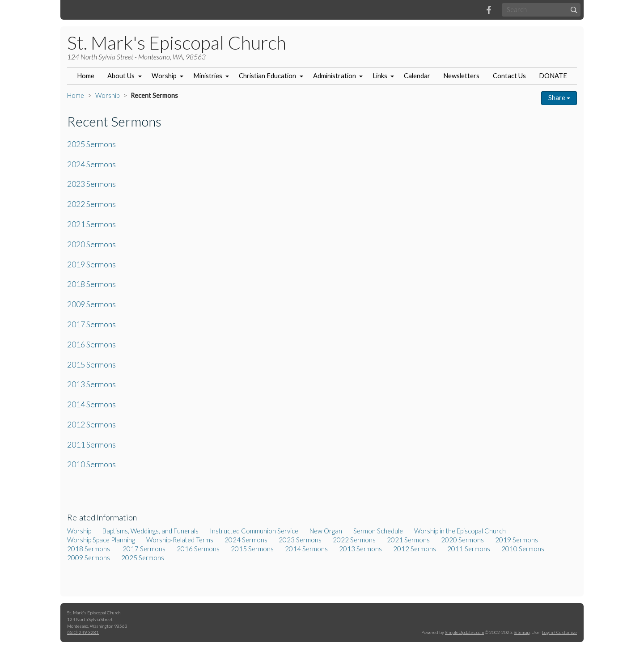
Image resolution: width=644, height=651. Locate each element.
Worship (164, 76)
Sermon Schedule (378, 531)
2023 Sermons (91, 184)
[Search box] (541, 10)
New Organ (326, 531)
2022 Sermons (91, 204)
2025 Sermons (91, 144)
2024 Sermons (91, 164)
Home (86, 76)
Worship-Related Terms (180, 540)
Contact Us (509, 76)
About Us (121, 76)
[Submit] (574, 10)
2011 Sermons (91, 444)
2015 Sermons (91, 364)
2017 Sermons (91, 324)
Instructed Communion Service (254, 531)
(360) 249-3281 (83, 632)
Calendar (417, 76)
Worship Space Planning (101, 540)
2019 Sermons (91, 264)
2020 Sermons (91, 244)
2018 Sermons (92, 284)
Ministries (208, 76)
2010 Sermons (91, 464)
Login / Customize (559, 632)
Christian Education (267, 76)
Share (559, 98)
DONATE (553, 76)
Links (380, 76)
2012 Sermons (91, 424)
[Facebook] (489, 10)
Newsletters (461, 76)
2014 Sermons (91, 404)
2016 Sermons (91, 344)
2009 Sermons (91, 304)
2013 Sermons (91, 384)
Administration (335, 76)
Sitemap (522, 632)
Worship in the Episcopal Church (460, 531)
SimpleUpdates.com (464, 632)
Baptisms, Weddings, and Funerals (150, 531)
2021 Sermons (91, 224)
